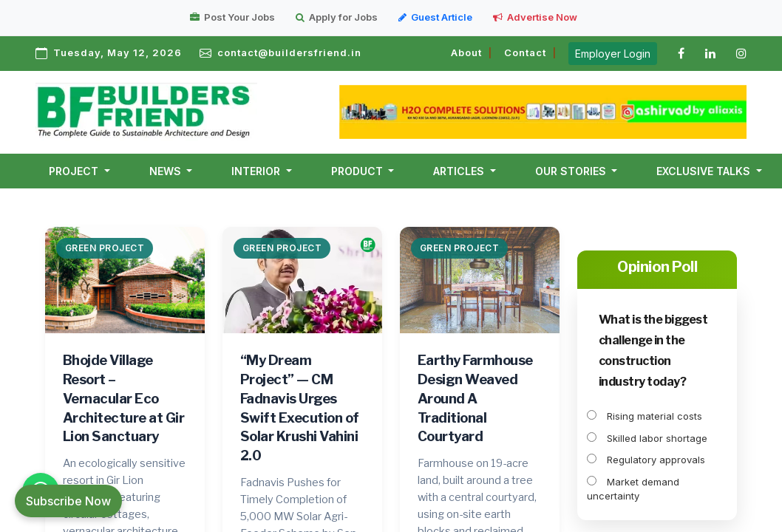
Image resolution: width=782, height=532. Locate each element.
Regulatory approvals (646, 460)
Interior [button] (257, 171)
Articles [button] (460, 171)
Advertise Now (535, 17)
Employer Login (613, 54)
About (466, 52)
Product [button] (358, 171)
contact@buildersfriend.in (289, 52)
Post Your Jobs (232, 17)
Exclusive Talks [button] (705, 171)
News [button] (167, 171)
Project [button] (75, 171)
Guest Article (435, 17)
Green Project (105, 248)
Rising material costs (645, 416)
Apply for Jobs (337, 17)
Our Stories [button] (572, 171)
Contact (525, 52)
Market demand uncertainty (633, 489)
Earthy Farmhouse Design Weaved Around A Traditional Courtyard (475, 398)
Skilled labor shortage (647, 438)
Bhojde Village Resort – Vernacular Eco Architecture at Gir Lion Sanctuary (124, 398)
